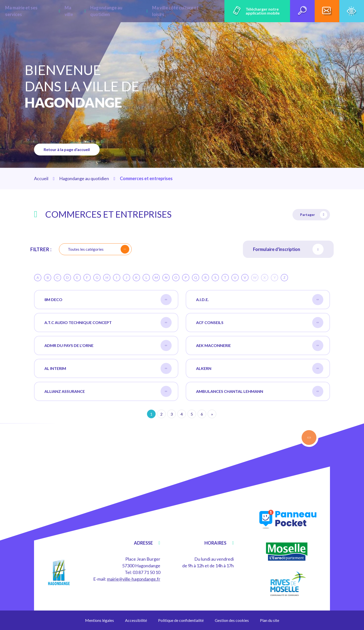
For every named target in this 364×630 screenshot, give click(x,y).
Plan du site (270, 620)
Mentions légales (100, 620)
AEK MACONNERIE (260, 346)
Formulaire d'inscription (288, 249)
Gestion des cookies (232, 620)
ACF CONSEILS (260, 323)
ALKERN (260, 369)
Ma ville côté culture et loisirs (183, 11)
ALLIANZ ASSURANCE (108, 391)
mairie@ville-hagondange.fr (134, 579)
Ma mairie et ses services (44, 11)
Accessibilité (136, 620)
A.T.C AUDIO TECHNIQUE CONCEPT (108, 323)
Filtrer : (41, 249)
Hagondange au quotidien (123, 11)
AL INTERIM (108, 369)
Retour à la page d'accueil (67, 149)
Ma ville (83, 11)
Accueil (41, 178)
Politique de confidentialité (181, 620)
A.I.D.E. (260, 300)
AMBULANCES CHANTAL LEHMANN (260, 391)
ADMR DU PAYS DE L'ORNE (108, 346)
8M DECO (108, 300)
